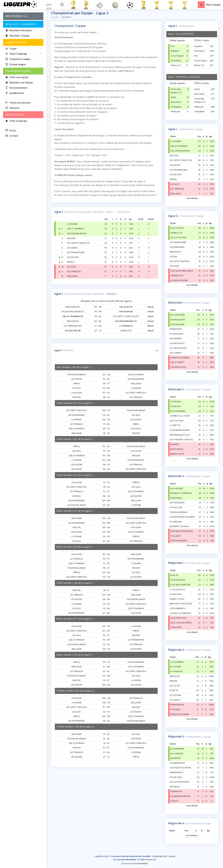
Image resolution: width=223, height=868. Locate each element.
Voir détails (192, 198)
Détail (151, 307)
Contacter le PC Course (164, 856)
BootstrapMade (141, 863)
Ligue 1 (64, 350)
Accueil (55, 17)
